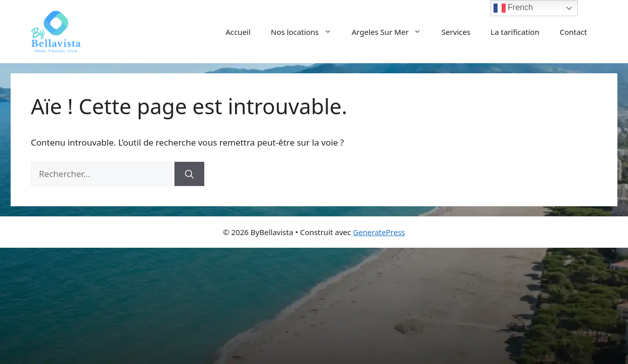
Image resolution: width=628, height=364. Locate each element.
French (513, 8)
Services (456, 32)
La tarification (515, 32)
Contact (573, 32)
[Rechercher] (189, 174)
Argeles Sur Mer (392, 32)
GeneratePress (379, 232)
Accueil (238, 32)
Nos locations (306, 32)
